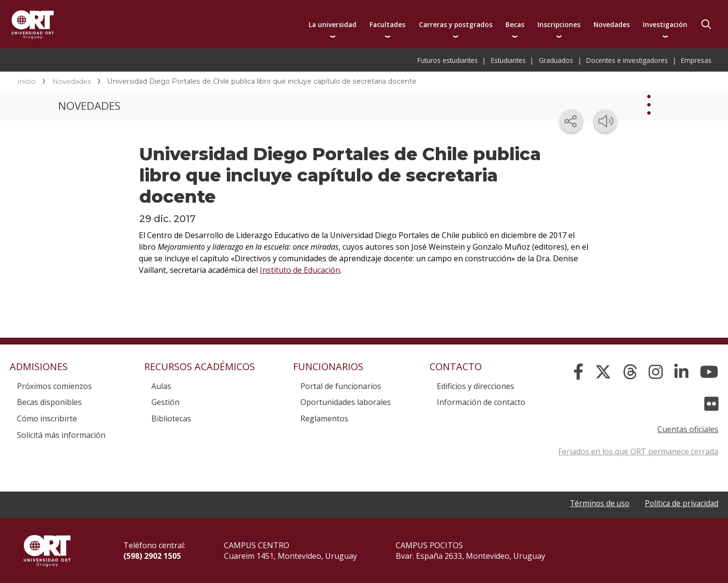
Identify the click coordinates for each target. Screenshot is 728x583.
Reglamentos (324, 419)
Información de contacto (481, 402)
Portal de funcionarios (341, 386)
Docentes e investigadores (627, 60)
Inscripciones (559, 24)
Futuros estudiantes (448, 60)
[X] (603, 372)
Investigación (665, 24)
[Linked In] (681, 372)
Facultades (387, 24)
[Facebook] (578, 372)
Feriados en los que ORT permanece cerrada (638, 451)
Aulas (161, 386)
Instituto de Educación (300, 270)
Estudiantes (508, 60)
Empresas (696, 60)
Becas (515, 24)
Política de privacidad (681, 503)
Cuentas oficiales (688, 429)
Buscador (706, 24)
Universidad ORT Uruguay (33, 24)
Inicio (27, 81)
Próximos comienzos (54, 386)
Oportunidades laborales (346, 402)
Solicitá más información (61, 435)
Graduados (556, 60)
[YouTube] (709, 372)
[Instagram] (656, 372)
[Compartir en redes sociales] (571, 121)
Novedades (612, 24)
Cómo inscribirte (47, 419)
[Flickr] (711, 404)
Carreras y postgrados (456, 24)
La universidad (333, 24)
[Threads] (630, 372)
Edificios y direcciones (475, 386)
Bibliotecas (171, 419)
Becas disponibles (49, 402)
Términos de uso (597, 503)
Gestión (165, 402)
